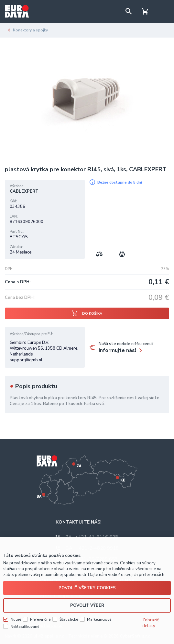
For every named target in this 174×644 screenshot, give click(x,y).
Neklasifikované (25, 626)
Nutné (16, 619)
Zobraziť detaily (151, 623)
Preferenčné (40, 619)
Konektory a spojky (30, 30)
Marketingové (99, 619)
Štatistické (69, 619)
